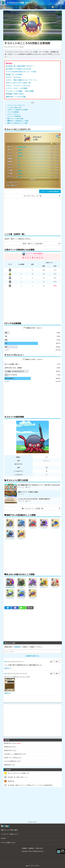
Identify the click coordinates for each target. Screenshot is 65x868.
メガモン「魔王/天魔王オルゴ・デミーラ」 (21, 80)
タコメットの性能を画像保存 (50, 191)
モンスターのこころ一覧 (32, 196)
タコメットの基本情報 (14, 116)
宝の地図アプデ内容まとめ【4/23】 (19, 69)
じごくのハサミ (21, 598)
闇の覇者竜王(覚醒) (10, 587)
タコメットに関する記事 (15, 119)
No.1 (6, 673)
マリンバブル (55, 528)
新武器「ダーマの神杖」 (15, 74)
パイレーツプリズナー (10, 539)
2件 (22, 47)
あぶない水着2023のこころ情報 (17, 123)
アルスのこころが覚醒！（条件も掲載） (20, 91)
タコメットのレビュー (14, 114)
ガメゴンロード (44, 587)
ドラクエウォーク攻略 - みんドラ (19, 3)
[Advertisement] (33, 215)
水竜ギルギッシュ (33, 587)
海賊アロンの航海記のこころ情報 (18, 121)
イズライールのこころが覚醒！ (17, 88)
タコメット (21, 539)
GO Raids (3, 838)
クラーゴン (55, 587)
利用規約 (24, 848)
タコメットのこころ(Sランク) (16, 105)
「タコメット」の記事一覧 (33, 508)
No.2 (6, 661)
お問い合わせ (39, 848)
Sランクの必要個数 (13, 112)
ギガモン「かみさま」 (14, 77)
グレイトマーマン (10, 528)
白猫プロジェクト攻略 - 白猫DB (9, 830)
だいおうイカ (21, 528)
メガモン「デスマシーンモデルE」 (18, 85)
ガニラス (33, 528)
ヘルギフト (44, 528)
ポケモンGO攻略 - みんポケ (8, 842)
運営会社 (31, 848)
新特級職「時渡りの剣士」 (15, 94)
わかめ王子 (21, 587)
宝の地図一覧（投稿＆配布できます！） (20, 66)
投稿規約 (17, 647)
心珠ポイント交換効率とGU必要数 (18, 110)
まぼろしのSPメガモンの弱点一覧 (18, 83)
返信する (8, 668)
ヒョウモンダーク (10, 598)
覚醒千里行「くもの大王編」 (16, 97)
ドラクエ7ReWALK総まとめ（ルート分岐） (21, 72)
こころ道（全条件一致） (15, 107)
